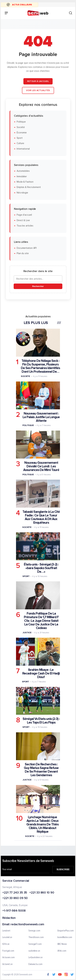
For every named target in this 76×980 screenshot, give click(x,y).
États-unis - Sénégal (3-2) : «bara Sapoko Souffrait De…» (41, 568)
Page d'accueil (24, 215)
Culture (20, 143)
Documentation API (27, 248)
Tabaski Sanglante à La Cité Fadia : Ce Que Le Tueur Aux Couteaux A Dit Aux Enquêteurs (41, 517)
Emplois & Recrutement (29, 187)
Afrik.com (62, 951)
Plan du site (23, 253)
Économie (22, 133)
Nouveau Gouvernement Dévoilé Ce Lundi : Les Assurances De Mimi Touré (41, 466)
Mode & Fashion (25, 182)
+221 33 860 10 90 (42, 893)
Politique (21, 122)
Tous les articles (25, 226)
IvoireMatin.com (65, 937)
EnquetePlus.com (66, 931)
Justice (27, 633)
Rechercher (38, 286)
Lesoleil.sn (7, 937)
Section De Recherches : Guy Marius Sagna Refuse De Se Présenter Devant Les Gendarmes (41, 770)
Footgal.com (8, 951)
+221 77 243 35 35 (15, 893)
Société (21, 127)
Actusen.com (8, 958)
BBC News (62, 944)
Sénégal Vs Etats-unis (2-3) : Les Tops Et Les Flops (41, 721)
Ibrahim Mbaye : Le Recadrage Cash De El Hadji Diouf (41, 673)
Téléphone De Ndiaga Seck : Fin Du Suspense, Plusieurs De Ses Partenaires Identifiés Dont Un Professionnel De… (40, 366)
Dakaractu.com (35, 964)
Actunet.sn (7, 964)
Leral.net (6, 931)
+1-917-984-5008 (14, 911)
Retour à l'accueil (38, 81)
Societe (25, 376)
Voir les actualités (38, 90)
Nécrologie (22, 193)
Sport (20, 138)
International (23, 149)
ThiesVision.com (36, 937)
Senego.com (34, 931)
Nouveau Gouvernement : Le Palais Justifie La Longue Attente (41, 417)
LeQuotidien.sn (35, 958)
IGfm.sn (6, 944)
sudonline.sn (34, 951)
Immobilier (22, 177)
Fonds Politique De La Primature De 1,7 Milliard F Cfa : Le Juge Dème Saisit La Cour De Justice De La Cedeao (41, 621)
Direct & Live (23, 220)
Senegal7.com (35, 944)
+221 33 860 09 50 (15, 898)
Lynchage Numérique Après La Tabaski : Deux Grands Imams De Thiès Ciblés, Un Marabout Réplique (42, 824)
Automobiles (23, 171)
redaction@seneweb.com (27, 925)
